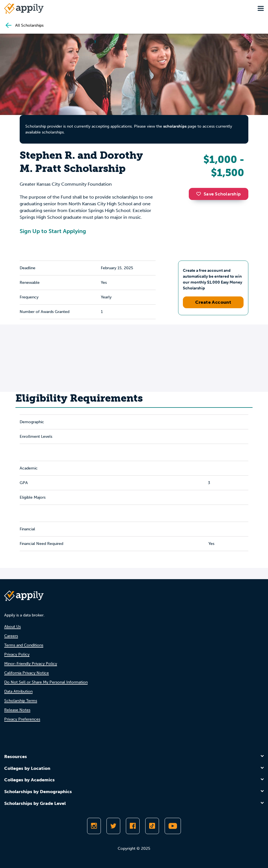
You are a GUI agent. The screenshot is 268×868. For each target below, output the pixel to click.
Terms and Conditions (24, 645)
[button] (200, 194)
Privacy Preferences (22, 719)
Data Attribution (18, 691)
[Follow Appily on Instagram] (94, 826)
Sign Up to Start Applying (53, 231)
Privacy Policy (17, 654)
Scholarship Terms (21, 701)
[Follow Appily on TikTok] (152, 826)
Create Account (213, 302)
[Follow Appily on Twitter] (113, 826)
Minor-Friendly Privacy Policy (31, 664)
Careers (11, 636)
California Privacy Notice (27, 673)
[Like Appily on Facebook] (133, 826)
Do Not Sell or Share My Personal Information (46, 682)
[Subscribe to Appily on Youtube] (173, 826)
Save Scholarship (219, 194)
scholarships (175, 126)
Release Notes (17, 710)
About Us (13, 627)
